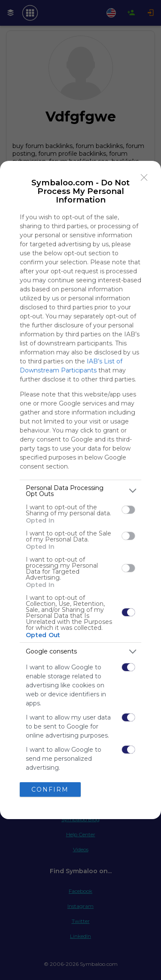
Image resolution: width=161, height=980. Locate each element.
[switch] (128, 510)
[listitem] (80, 491)
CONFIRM (50, 789)
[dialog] (80, 490)
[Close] (144, 178)
